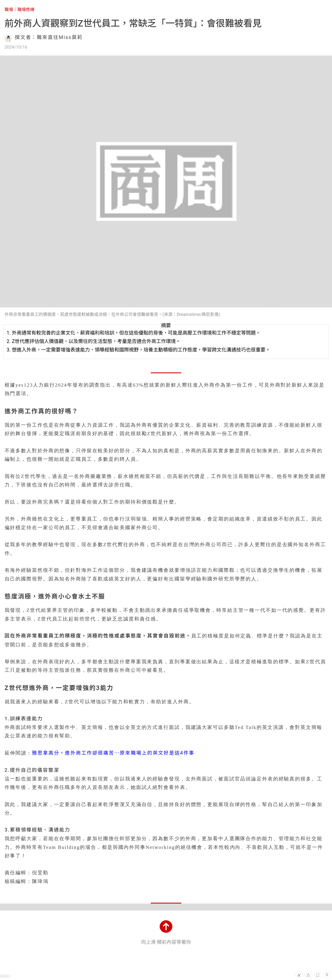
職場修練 (26, 10)
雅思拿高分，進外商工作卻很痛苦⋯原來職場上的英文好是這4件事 (113, 753)
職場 (9, 10)
